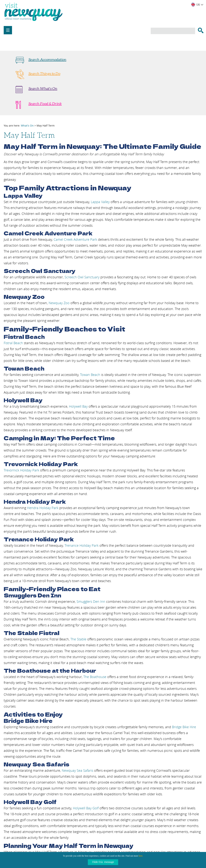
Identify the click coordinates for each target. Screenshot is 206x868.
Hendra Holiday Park (43, 508)
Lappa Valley (100, 202)
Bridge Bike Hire (184, 727)
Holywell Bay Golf (86, 808)
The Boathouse (95, 677)
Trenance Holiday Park (82, 545)
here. (141, 856)
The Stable (78, 639)
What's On (27, 126)
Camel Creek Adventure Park (75, 239)
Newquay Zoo (59, 303)
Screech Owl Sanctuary (82, 277)
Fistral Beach (13, 343)
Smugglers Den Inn (91, 601)
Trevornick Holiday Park (22, 470)
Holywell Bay (78, 406)
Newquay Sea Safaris (77, 770)
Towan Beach (90, 375)
